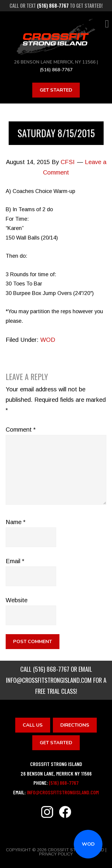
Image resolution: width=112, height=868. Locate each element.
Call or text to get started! (56, 6)
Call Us (33, 725)
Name (16, 522)
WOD (88, 844)
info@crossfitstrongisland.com (49, 680)
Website (17, 600)
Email (15, 561)
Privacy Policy (56, 854)
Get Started (56, 90)
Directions (75, 725)
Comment (21, 430)
